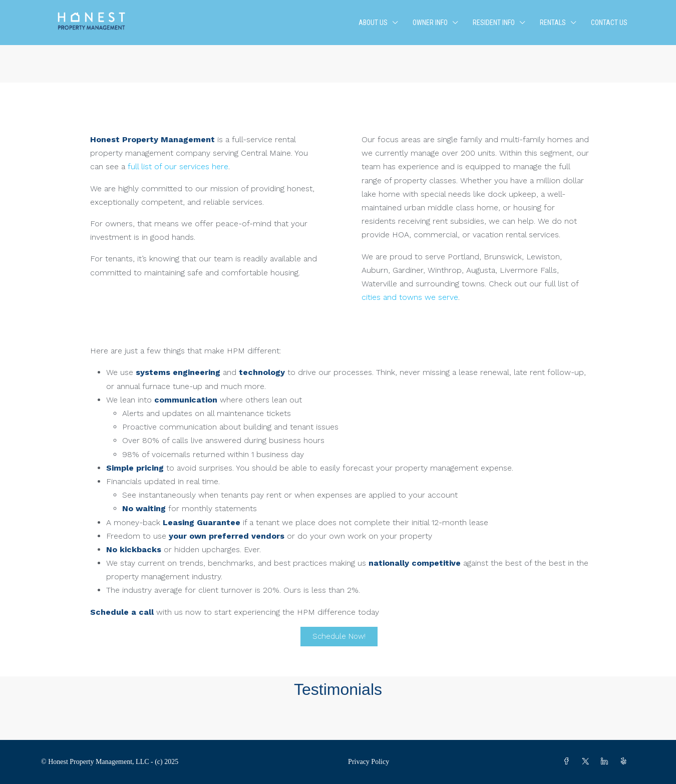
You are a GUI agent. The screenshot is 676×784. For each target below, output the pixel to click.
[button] (338, 721)
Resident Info (494, 23)
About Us (373, 23)
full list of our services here (178, 166)
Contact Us (609, 23)
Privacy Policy (369, 762)
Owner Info (430, 23)
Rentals (553, 23)
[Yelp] (625, 762)
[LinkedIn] (606, 762)
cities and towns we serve (410, 297)
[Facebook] (568, 762)
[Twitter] (587, 762)
